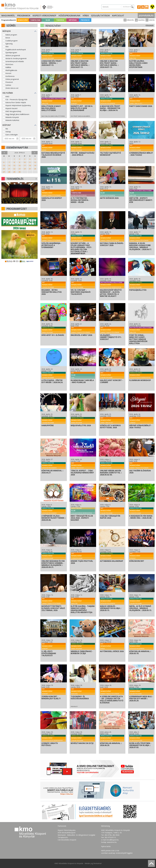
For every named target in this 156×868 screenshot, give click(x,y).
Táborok (60, 20)
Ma (7, 129)
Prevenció (85, 20)
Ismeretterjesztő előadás (15, 61)
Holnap (8, 132)
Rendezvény (23, 20)
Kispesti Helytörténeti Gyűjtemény (18, 105)
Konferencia (10, 76)
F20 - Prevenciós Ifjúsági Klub (16, 99)
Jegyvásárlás (146, 16)
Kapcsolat (118, 16)
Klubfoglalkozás (11, 70)
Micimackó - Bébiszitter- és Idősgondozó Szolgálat (76, 835)
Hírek (86, 16)
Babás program (11, 35)
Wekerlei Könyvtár (12, 117)
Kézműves (9, 64)
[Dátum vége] (28, 139)
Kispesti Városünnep (44, 16)
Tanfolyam (35, 20)
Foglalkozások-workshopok (16, 50)
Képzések (73, 20)
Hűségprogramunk (69, 16)
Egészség (9, 44)
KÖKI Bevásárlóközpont (67, 833)
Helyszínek (8, 93)
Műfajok (7, 31)
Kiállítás (8, 67)
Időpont (7, 125)
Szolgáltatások (100, 16)
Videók (150, 20)
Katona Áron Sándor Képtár (16, 102)
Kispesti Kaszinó (11, 108)
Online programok (12, 79)
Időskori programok (13, 55)
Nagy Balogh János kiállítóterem (17, 114)
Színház (8, 85)
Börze (8, 38)
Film (7, 47)
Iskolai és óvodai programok (16, 58)
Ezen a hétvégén (12, 135)
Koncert (8, 73)
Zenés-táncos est (12, 88)
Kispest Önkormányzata (67, 830)
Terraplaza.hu (63, 837)
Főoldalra (150, 25)
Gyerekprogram (11, 53)
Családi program (12, 41)
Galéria (140, 20)
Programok (24, 16)
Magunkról (8, 16)
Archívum (127, 7)
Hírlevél (129, 20)
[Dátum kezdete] (11, 139)
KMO (7, 97)
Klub (48, 20)
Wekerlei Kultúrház (12, 120)
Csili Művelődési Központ (67, 840)
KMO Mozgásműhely (13, 111)
